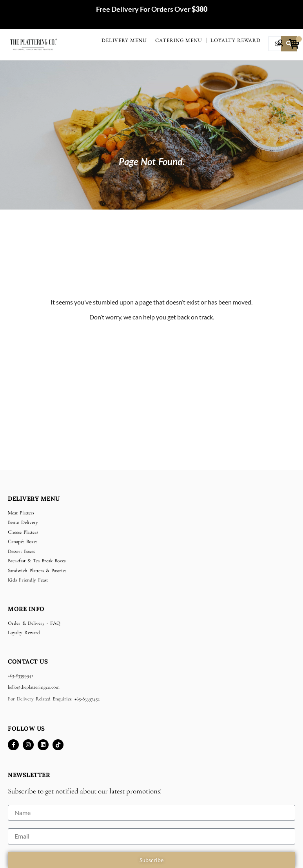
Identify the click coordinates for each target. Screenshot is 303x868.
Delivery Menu (124, 40)
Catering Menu (179, 40)
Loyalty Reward (236, 40)
